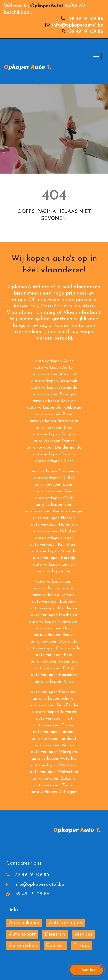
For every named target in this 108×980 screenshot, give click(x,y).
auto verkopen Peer (54, 655)
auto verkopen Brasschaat (54, 421)
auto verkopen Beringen (54, 394)
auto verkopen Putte (54, 668)
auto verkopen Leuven (54, 565)
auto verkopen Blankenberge (54, 408)
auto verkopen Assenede (54, 388)
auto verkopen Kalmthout (54, 545)
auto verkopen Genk (54, 498)
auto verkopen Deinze (54, 441)
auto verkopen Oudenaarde (54, 648)
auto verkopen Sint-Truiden (54, 705)
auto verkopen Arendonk (54, 381)
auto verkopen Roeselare (54, 675)
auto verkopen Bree (54, 428)
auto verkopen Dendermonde (54, 448)
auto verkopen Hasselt (54, 518)
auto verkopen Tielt (54, 719)
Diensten (55, 934)
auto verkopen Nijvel (54, 628)
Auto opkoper (24, 923)
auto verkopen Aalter (54, 368)
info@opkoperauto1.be (77, 25)
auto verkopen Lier (54, 571)
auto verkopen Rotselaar (54, 692)
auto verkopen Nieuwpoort (54, 622)
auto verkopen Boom (54, 414)
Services (83, 934)
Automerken (23, 946)
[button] (87, 970)
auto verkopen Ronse (54, 682)
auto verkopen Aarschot (54, 374)
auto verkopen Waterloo (54, 759)
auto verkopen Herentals (54, 525)
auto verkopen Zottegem (54, 792)
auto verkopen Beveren (54, 401)
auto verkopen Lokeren (54, 588)
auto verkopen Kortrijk (54, 558)
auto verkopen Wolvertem (54, 772)
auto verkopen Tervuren (54, 712)
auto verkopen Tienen (54, 725)
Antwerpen (26, 306)
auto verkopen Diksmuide (54, 471)
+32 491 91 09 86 (85, 19)
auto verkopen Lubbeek (54, 602)
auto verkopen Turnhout (54, 739)
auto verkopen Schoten (54, 699)
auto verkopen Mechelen (54, 615)
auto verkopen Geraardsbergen (54, 511)
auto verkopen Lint (54, 582)
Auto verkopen (66, 923)
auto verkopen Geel (54, 491)
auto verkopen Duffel (54, 478)
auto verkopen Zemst (54, 785)
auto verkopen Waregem (54, 752)
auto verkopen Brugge (54, 434)
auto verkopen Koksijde (54, 551)
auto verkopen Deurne (54, 454)
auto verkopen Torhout (54, 732)
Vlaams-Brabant (82, 313)
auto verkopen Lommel (54, 595)
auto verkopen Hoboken (54, 531)
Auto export (22, 934)
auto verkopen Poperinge (54, 662)
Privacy (81, 946)
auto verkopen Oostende (54, 642)
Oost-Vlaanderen (60, 306)
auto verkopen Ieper (54, 538)
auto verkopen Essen (54, 485)
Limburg (46, 313)
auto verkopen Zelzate (54, 778)
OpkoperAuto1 (47, 6)
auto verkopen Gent (54, 505)
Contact (55, 946)
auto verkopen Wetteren (54, 765)
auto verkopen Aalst (54, 361)
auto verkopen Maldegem (54, 608)
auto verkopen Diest (54, 461)
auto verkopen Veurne (54, 745)
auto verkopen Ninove (54, 635)
